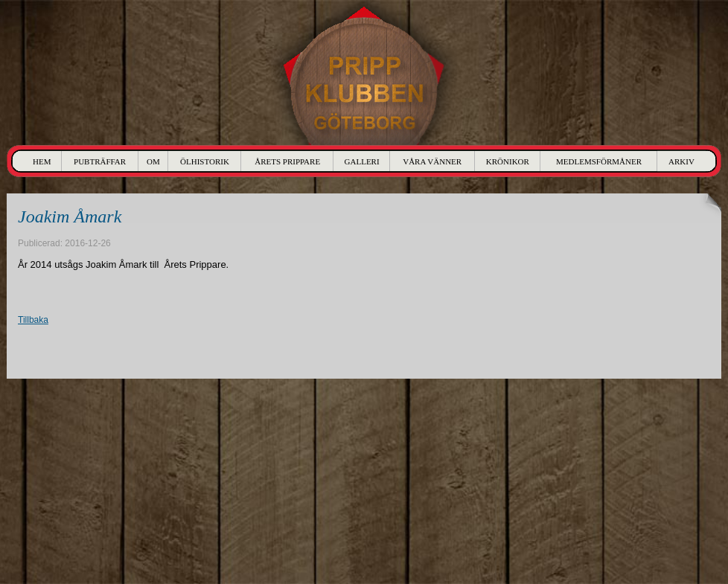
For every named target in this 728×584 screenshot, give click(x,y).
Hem (42, 161)
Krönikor (508, 161)
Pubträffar (100, 161)
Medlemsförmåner (599, 161)
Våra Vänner (432, 161)
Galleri (362, 161)
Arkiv (681, 161)
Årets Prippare (287, 161)
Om (153, 161)
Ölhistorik (205, 161)
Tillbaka (33, 320)
